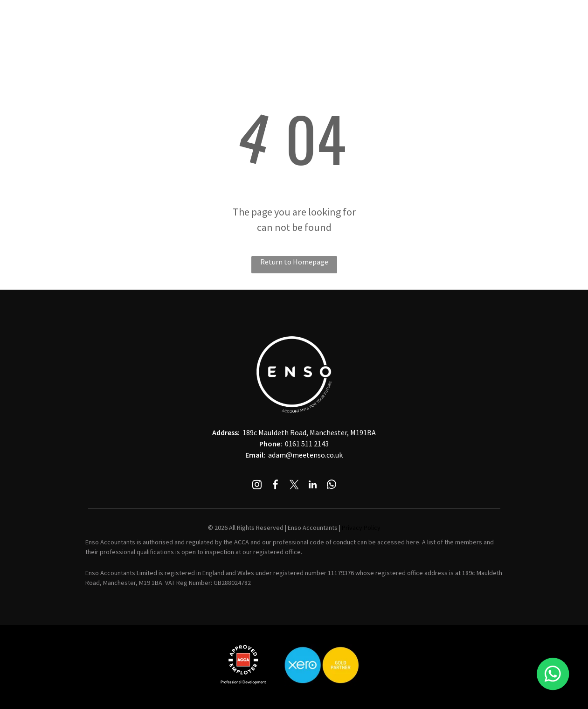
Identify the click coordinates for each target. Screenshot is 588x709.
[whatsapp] (332, 486)
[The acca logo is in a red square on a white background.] (243, 665)
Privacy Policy (361, 528)
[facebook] (276, 486)
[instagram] (257, 486)
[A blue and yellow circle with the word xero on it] (322, 665)
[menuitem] (181, 16)
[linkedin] (313, 486)
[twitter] (294, 486)
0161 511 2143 (307, 444)
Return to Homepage (294, 262)
